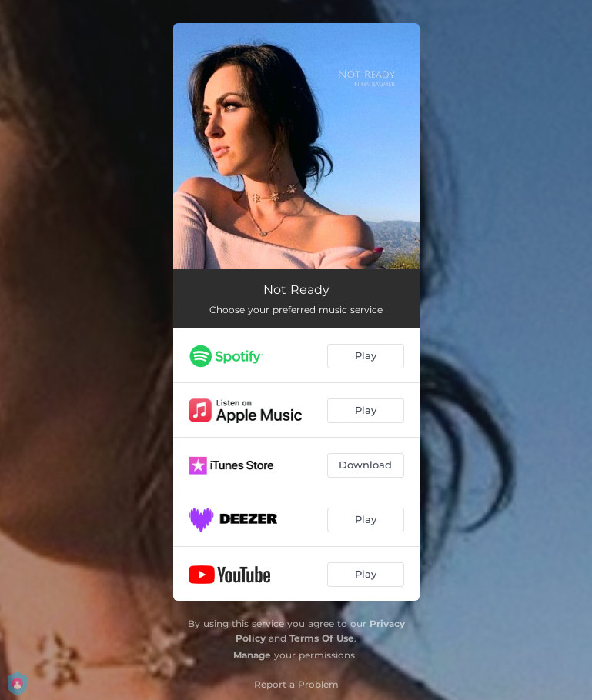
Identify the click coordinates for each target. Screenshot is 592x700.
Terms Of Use (322, 638)
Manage (252, 655)
